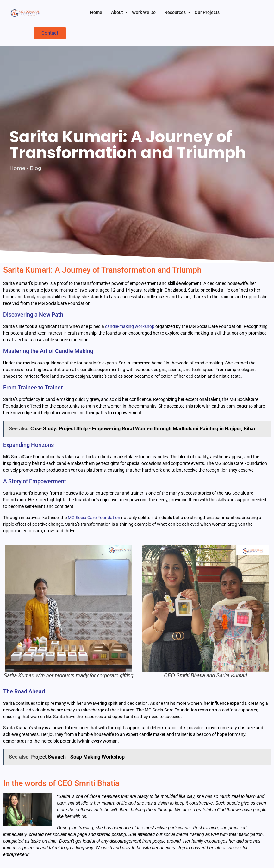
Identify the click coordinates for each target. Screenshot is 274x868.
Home (96, 12)
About (118, 12)
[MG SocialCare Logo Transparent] (26, 13)
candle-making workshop (130, 326)
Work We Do (144, 12)
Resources (176, 12)
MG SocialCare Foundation (94, 518)
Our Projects (207, 12)
